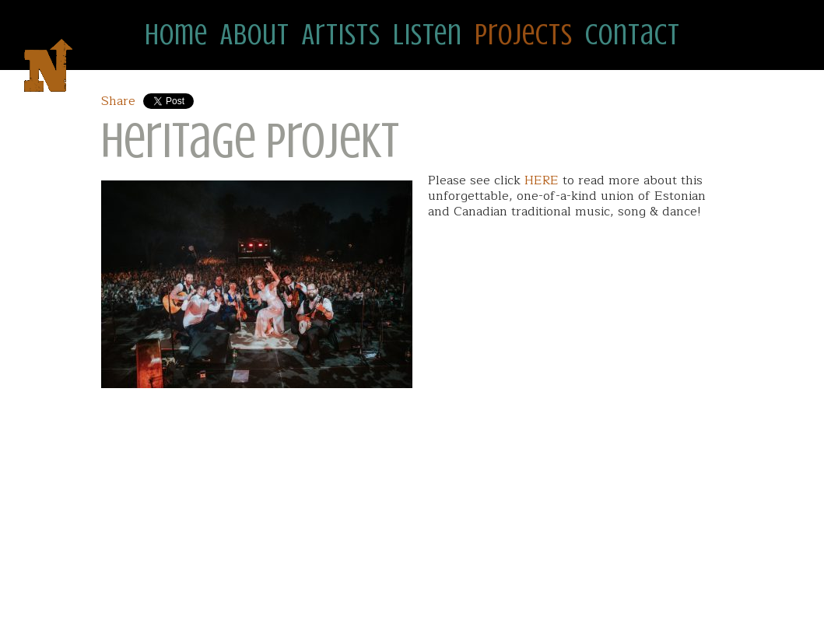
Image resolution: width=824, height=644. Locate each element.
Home (176, 35)
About (255, 35)
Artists (341, 35)
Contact (633, 35)
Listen (428, 35)
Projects (524, 35)
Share (118, 101)
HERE (542, 180)
